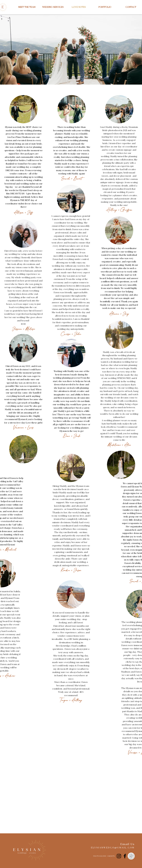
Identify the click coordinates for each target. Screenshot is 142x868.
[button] (53, 7)
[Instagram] (119, 856)
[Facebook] (125, 856)
